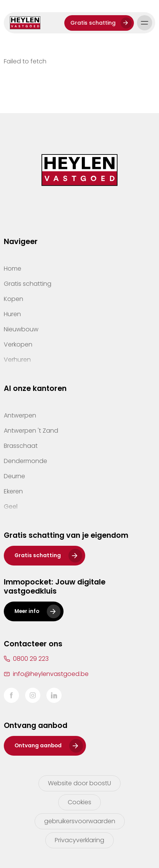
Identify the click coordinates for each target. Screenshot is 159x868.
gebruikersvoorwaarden (80, 821)
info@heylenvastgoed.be (51, 674)
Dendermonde (25, 461)
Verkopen (18, 344)
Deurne (14, 476)
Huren (12, 314)
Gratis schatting (93, 23)
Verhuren (17, 360)
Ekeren (13, 491)
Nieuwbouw (21, 329)
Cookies (79, 802)
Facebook (11, 695)
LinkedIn (54, 695)
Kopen (14, 299)
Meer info (27, 611)
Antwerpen (20, 415)
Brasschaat (21, 446)
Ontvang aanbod (38, 746)
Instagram (33, 695)
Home (13, 269)
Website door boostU (79, 783)
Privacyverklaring (79, 840)
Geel (11, 506)
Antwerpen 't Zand (31, 431)
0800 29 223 (31, 659)
